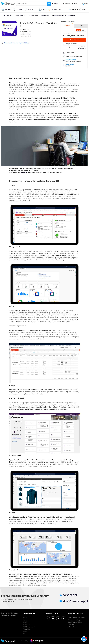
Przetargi (26, 631)
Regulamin (26, 625)
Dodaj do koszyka (74, 40)
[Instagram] (63, 618)
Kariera (25, 622)
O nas (25, 618)
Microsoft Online (33, 15)
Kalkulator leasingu (71, 59)
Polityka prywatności (29, 627)
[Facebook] (48, 618)
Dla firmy (7, 10)
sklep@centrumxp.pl (74, 601)
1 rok (81, 26)
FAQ (25, 634)
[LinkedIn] (53, 618)
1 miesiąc (67, 26)
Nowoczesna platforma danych (76, 618)
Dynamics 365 (45, 15)
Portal (83, 10)
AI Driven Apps (72, 627)
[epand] (11, 10)
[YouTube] (58, 618)
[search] (49, 4)
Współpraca (27, 629)
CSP (29, 32)
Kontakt (55, 4)
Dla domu (19, 10)
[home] (8, 3)
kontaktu (24, 172)
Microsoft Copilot (57, 10)
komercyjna (28, 34)
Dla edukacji (32, 10)
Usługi (43, 10)
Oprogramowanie (21, 15)
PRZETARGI (73, 10)
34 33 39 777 (68, 595)
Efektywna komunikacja (74, 620)
